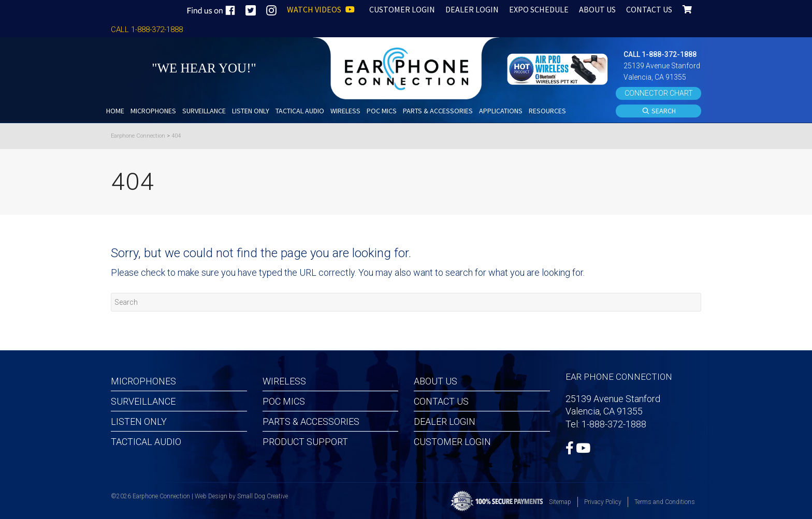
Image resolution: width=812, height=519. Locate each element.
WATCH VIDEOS (321, 9)
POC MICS (284, 401)
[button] (559, 68)
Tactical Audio (146, 442)
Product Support (305, 442)
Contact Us (441, 401)
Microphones (143, 381)
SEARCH (659, 111)
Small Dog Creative (263, 496)
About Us (436, 381)
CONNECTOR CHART (659, 93)
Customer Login (452, 442)
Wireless (284, 381)
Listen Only (139, 421)
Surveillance (143, 401)
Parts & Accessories (311, 421)
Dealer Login (445, 421)
